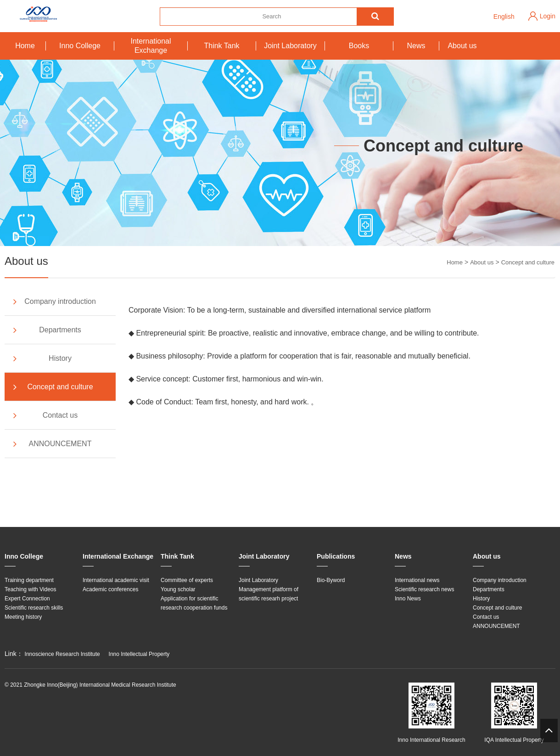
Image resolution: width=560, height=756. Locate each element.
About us (462, 46)
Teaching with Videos (31, 589)
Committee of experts (187, 580)
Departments (46, 330)
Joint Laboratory (290, 46)
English (504, 17)
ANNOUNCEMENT (51, 444)
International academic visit (116, 580)
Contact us (45, 415)
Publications (336, 556)
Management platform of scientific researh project (269, 594)
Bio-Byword (331, 580)
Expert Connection (27, 599)
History (42, 358)
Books (359, 46)
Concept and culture (528, 262)
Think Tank (221, 46)
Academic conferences (110, 589)
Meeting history (23, 617)
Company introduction (54, 302)
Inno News (408, 599)
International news (417, 580)
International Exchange (151, 46)
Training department (29, 580)
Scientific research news (424, 589)
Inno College (80, 46)
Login (548, 16)
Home (25, 46)
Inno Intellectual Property (139, 654)
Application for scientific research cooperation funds (194, 603)
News (416, 46)
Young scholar (178, 589)
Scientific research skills (34, 608)
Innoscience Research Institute (62, 654)
